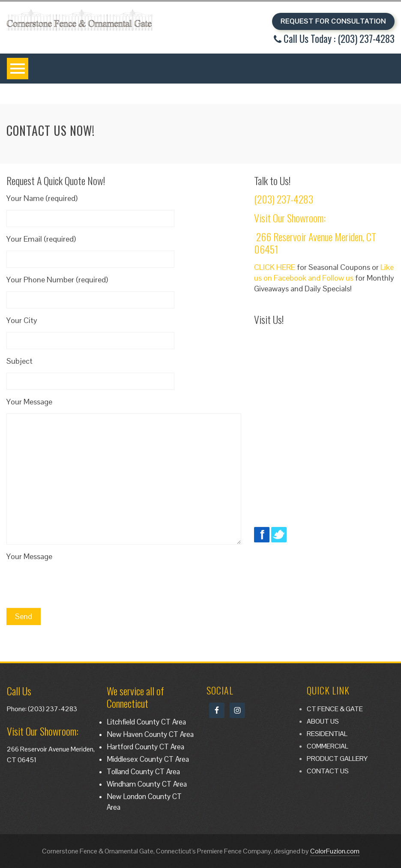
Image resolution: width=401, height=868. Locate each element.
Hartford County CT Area (145, 747)
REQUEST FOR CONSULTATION (333, 21)
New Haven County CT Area (150, 734)
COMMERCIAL (328, 746)
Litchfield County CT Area (146, 722)
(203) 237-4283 (284, 199)
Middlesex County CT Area (148, 759)
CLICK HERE (275, 267)
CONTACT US (328, 771)
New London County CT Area (144, 802)
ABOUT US (323, 721)
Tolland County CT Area (143, 772)
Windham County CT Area (147, 784)
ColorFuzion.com (335, 851)
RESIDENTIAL (327, 734)
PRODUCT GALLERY (337, 759)
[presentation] (72, 585)
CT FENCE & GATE (335, 709)
